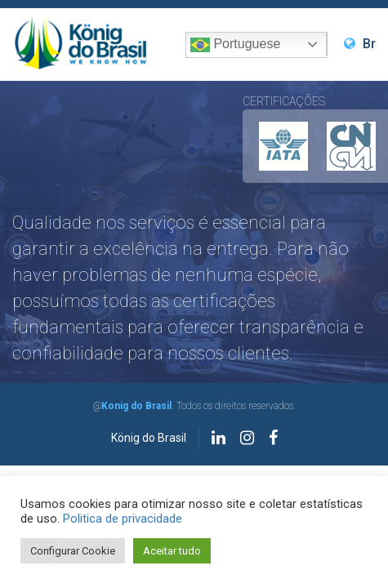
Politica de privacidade (123, 519)
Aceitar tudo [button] (172, 551)
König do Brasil (149, 438)
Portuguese (235, 45)
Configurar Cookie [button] (73, 551)
